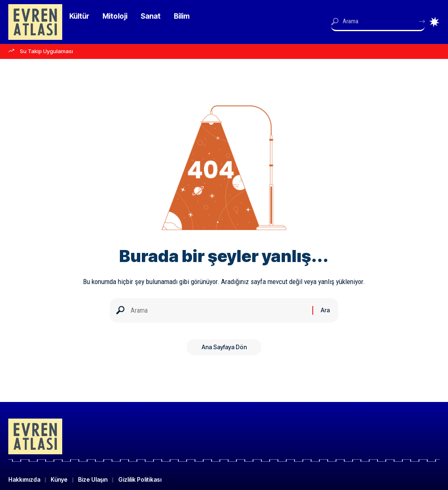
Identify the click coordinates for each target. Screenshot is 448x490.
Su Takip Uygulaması (46, 51)
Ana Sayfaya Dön (224, 349)
